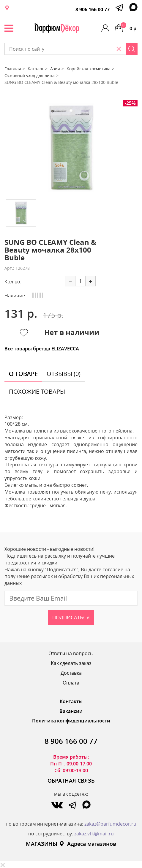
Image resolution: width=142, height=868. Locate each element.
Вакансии (71, 711)
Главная (13, 69)
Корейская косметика (89, 69)
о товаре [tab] (23, 374)
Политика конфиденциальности (71, 721)
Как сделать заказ (71, 663)
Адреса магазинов (87, 844)
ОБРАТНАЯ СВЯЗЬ (71, 781)
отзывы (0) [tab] (64, 374)
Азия (55, 69)
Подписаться (71, 617)
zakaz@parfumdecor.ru (110, 824)
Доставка (71, 673)
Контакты (71, 701)
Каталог (36, 69)
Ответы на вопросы (71, 653)
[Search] (132, 49)
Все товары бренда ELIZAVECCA (42, 349)
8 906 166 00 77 (93, 9)
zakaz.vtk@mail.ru (94, 834)
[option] (71, 147)
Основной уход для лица (30, 75)
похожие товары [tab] (37, 391)
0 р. (129, 27)
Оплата (71, 683)
